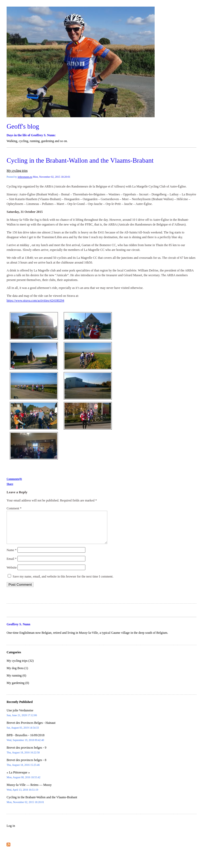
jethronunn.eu (25, 177)
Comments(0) (14, 479)
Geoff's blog (23, 126)
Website (12, 574)
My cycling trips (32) (20, 667)
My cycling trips (17, 171)
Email (12, 565)
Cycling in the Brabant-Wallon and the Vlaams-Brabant (80, 160)
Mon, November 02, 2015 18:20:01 (52, 177)
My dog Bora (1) (17, 674)
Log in (11, 832)
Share (10, 484)
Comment (14, 508)
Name (12, 556)
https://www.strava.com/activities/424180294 (35, 301)
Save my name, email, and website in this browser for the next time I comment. (63, 583)
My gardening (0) (18, 689)
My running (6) (16, 682)
